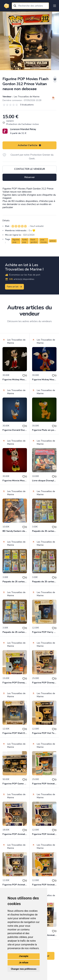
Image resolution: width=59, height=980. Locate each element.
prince (53, 241)
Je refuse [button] (24, 963)
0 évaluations (27, 105)
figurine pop (16, 241)
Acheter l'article (29, 145)
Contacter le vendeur (30, 169)
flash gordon (34, 241)
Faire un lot (15, 287)
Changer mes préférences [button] (24, 969)
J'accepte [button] (24, 956)
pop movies (44, 241)
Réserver (30, 177)
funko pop (25, 241)
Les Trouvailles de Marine (26, 97)
